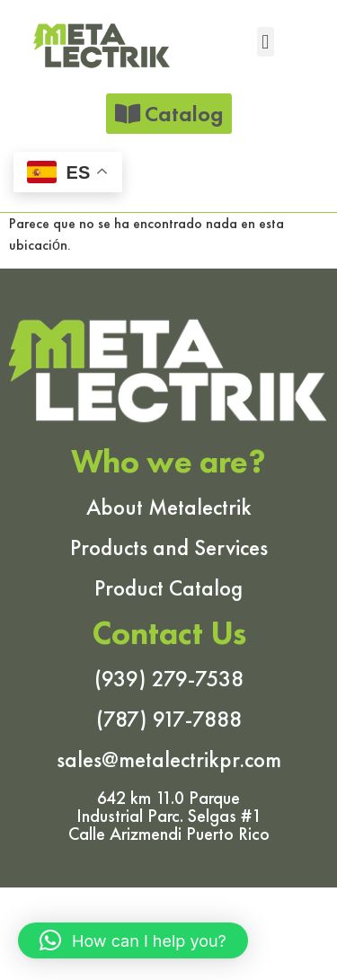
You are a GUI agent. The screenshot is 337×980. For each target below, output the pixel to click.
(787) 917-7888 (169, 719)
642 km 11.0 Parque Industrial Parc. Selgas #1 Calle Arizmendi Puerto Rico (169, 816)
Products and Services (169, 547)
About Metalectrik (169, 507)
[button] (266, 42)
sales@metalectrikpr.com (169, 759)
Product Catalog (168, 588)
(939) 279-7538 (169, 679)
